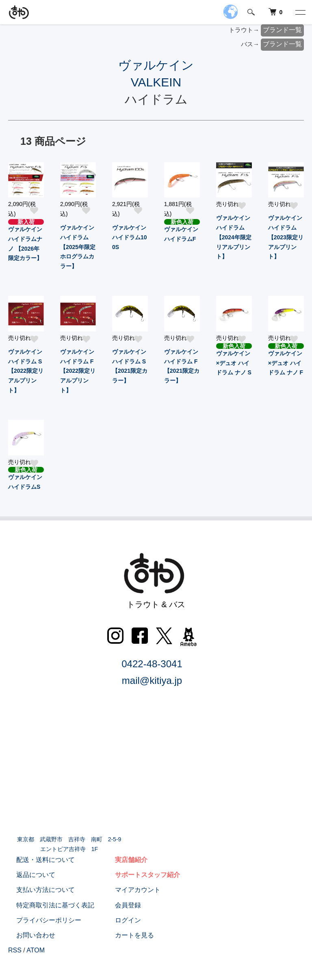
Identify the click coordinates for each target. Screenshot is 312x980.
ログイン (120, 920)
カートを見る (126, 935)
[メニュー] (300, 12)
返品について (28, 875)
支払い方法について (37, 890)
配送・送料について (37, 860)
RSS (15, 950)
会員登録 (120, 905)
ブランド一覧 (282, 30)
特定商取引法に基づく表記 (47, 905)
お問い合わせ (28, 935)
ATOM (36, 950)
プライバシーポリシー (41, 920)
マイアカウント (130, 890)
